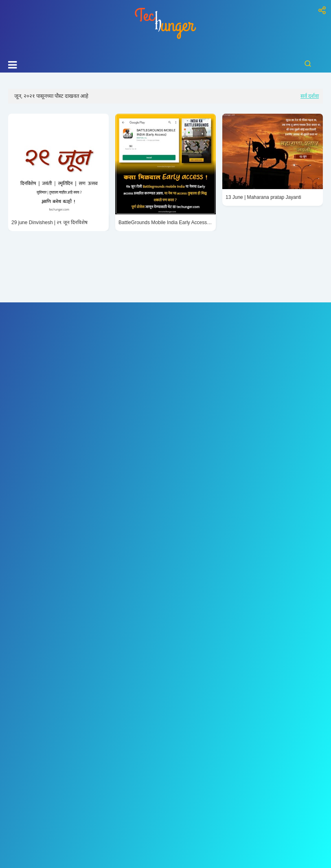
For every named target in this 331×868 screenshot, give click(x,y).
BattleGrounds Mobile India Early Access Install (165, 223)
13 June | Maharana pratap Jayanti (263, 197)
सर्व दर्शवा (310, 96)
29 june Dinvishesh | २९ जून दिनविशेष (49, 223)
